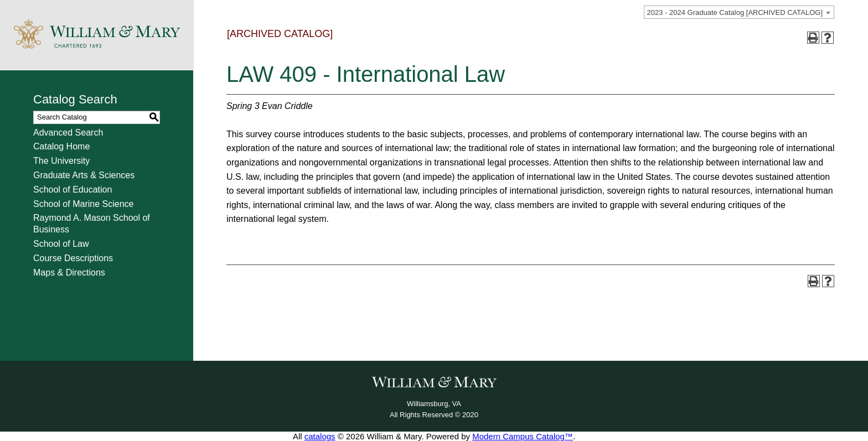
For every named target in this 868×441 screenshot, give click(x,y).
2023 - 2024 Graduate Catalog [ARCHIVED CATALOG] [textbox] (735, 12)
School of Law (61, 244)
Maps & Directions (69, 273)
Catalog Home (61, 146)
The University (61, 161)
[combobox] (739, 12)
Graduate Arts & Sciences (84, 175)
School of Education (73, 190)
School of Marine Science (83, 204)
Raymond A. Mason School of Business (92, 224)
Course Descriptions (73, 258)
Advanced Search (68, 133)
